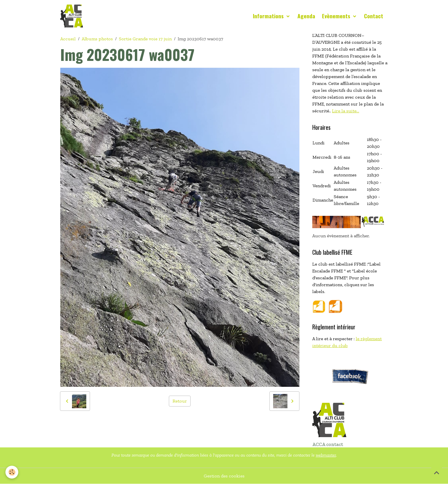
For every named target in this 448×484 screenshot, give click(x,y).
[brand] (73, 16)
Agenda (306, 16)
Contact (374, 16)
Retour (180, 401)
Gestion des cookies (224, 476)
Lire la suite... (346, 111)
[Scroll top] (437, 473)
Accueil (68, 39)
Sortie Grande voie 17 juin (145, 39)
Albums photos (97, 39)
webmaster (326, 455)
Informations (269, 16)
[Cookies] (12, 472)
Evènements (337, 16)
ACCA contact (328, 444)
